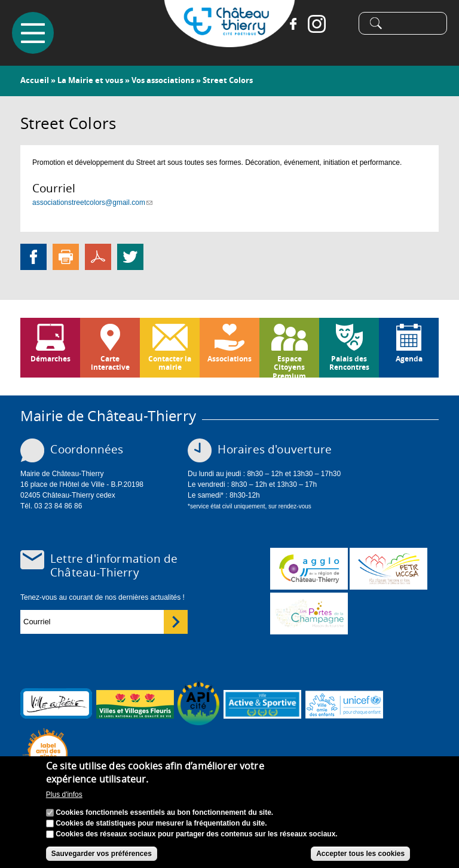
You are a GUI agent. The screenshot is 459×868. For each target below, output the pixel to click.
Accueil (35, 80)
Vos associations (163, 80)
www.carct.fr (309, 569)
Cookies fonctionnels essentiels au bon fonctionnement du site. (164, 813)
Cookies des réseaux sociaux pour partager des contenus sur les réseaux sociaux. (197, 835)
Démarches (51, 359)
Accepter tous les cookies (360, 854)
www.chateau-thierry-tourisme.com (309, 614)
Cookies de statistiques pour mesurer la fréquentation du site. (161, 824)
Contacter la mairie (170, 363)
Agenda (409, 359)
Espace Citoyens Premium (289, 366)
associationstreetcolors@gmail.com (92, 203)
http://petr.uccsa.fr (388, 569)
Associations (229, 359)
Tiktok (341, 24)
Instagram (317, 24)
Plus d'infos (64, 796)
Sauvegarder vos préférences (102, 854)
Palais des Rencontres (349, 363)
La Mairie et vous (90, 80)
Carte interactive (110, 363)
